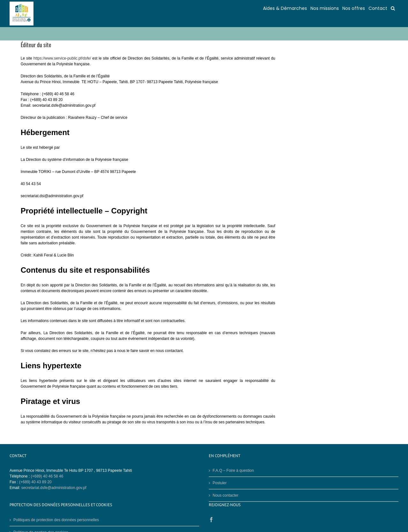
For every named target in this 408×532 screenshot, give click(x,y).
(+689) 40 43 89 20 (35, 482)
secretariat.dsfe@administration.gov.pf (54, 488)
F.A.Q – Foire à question (233, 471)
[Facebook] (211, 520)
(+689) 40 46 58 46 (47, 476)
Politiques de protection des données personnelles (56, 520)
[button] (393, 8)
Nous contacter (226, 495)
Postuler (220, 483)
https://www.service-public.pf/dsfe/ (62, 58)
